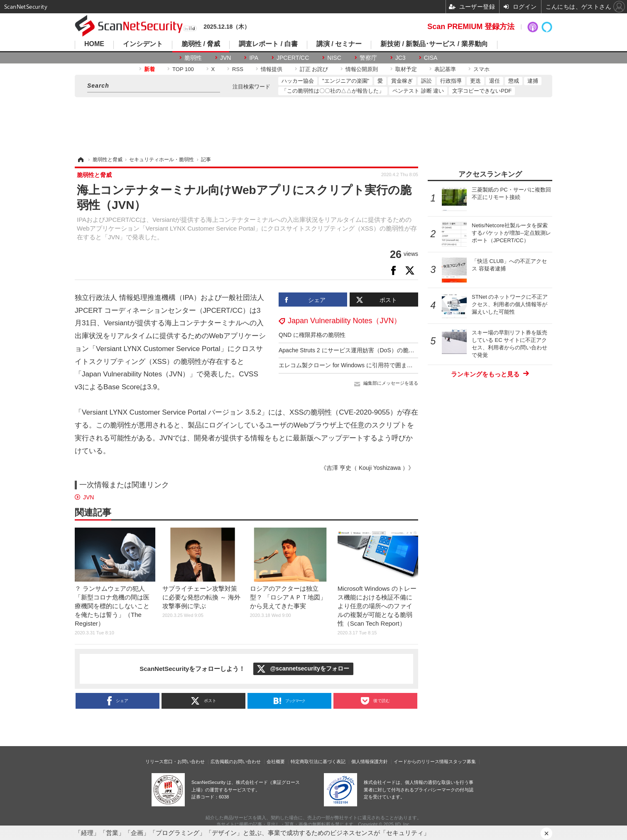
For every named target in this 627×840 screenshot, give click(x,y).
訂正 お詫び (314, 69)
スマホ (481, 69)
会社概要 (276, 761)
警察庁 (368, 58)
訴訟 (426, 81)
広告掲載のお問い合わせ (236, 761)
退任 (495, 81)
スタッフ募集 (462, 761)
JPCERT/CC (293, 58)
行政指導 (451, 81)
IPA (254, 58)
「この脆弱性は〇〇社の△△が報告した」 (333, 91)
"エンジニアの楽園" (346, 81)
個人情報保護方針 (370, 761)
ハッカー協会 (298, 81)
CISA (431, 58)
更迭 (475, 81)
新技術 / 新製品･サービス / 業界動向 (434, 44)
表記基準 (445, 69)
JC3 (400, 58)
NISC (334, 58)
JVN (225, 58)
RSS (238, 69)
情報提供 (272, 69)
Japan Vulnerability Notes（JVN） (344, 321)
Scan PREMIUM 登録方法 (471, 27)
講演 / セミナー (339, 44)
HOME (94, 44)
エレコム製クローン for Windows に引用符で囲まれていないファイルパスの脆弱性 (386, 365)
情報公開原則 (362, 69)
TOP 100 (183, 69)
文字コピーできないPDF (482, 91)
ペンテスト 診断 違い (418, 91)
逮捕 (533, 81)
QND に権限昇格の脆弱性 (312, 335)
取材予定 (406, 69)
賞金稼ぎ (402, 81)
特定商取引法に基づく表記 (318, 761)
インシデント (143, 44)
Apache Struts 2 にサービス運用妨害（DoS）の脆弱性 (349, 350)
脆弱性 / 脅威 (201, 44)
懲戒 (514, 81)
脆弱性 (193, 58)
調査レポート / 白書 (268, 44)
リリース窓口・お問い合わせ (175, 761)
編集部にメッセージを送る (391, 383)
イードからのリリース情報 (421, 761)
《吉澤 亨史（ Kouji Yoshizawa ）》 (367, 468)
